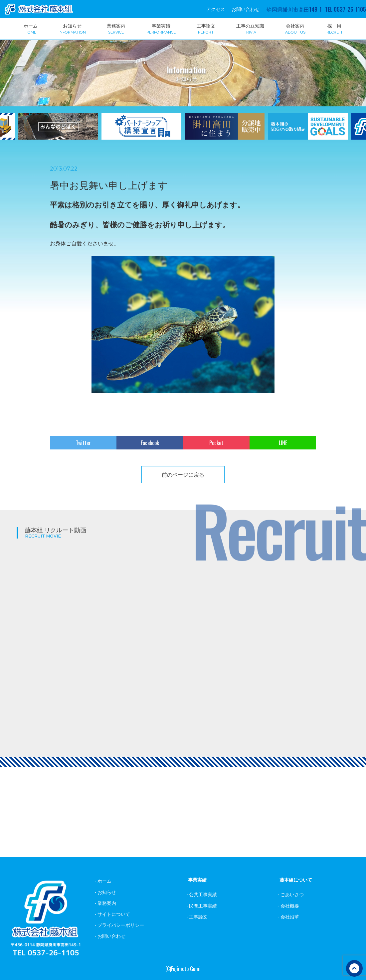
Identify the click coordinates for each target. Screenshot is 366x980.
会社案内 (295, 28)
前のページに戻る (183, 474)
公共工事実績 (203, 894)
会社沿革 (290, 916)
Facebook (150, 443)
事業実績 (161, 28)
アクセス (216, 9)
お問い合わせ (246, 9)
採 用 (335, 28)
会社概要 (290, 905)
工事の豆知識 (250, 28)
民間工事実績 (203, 905)
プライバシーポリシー (121, 925)
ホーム (31, 28)
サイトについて (114, 914)
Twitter (83, 443)
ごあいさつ (292, 894)
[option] (141, 130)
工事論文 (206, 28)
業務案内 (116, 28)
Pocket (216, 443)
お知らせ (72, 28)
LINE (283, 443)
